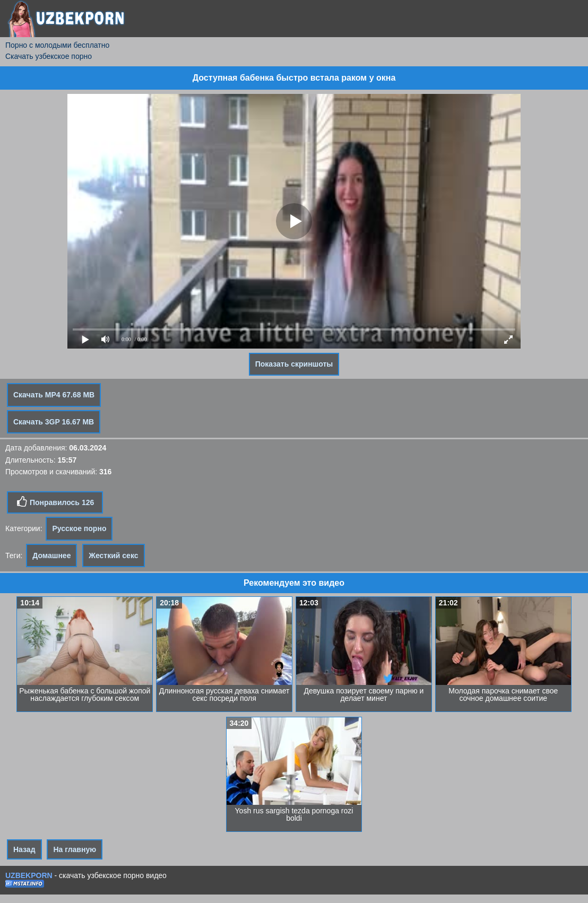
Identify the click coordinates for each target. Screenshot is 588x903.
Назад (24, 849)
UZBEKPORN (29, 875)
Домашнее (51, 555)
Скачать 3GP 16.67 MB (54, 422)
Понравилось (55, 502)
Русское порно (79, 528)
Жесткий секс (113, 555)
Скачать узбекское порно (49, 56)
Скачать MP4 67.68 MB (54, 395)
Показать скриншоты (294, 364)
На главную (75, 849)
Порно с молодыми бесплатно (57, 45)
